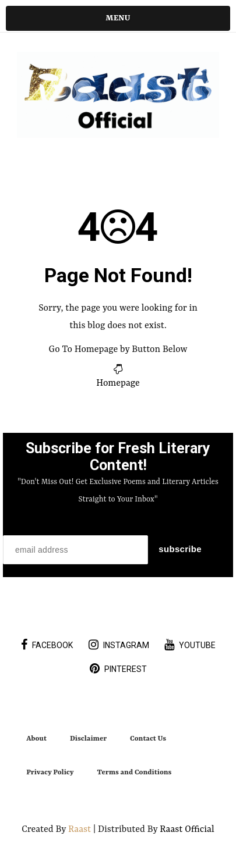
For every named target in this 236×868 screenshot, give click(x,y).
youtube (190, 645)
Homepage (118, 383)
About (36, 739)
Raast (81, 830)
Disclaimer (88, 739)
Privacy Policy (50, 773)
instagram (119, 645)
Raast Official (187, 830)
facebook (47, 645)
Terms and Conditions (135, 773)
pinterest (118, 668)
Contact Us (148, 739)
